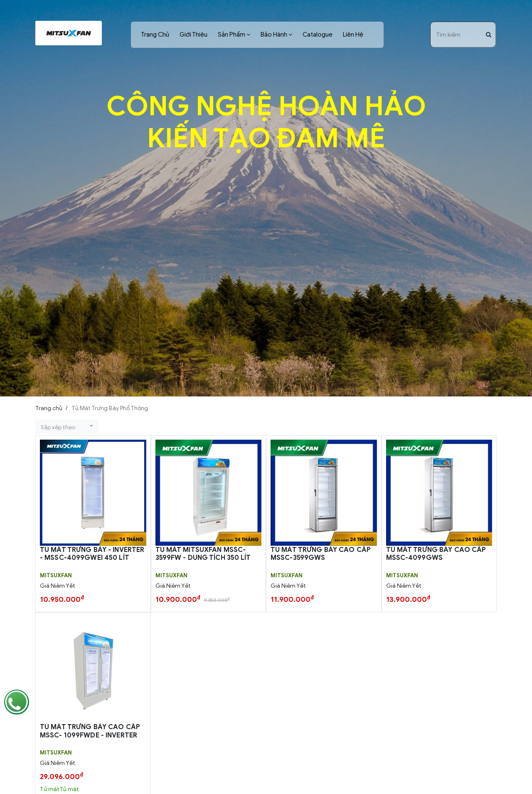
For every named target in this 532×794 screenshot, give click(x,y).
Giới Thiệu (193, 35)
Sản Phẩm (232, 35)
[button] (67, 427)
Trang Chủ (155, 35)
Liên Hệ (353, 35)
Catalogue (318, 35)
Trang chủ (49, 408)
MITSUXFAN (56, 576)
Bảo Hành (274, 35)
